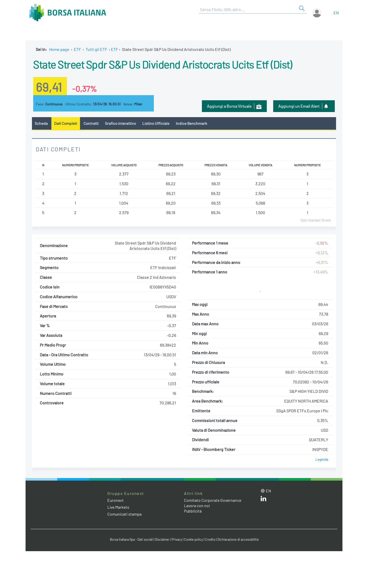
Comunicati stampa (125, 514)
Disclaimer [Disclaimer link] (162, 539)
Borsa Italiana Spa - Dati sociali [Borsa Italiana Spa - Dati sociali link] (130, 539)
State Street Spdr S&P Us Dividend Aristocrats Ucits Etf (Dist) (169, 64)
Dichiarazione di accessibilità (239, 539)
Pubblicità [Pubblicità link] (193, 511)
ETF (77, 49)
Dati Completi (66, 123)
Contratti (92, 123)
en (336, 13)
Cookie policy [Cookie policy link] (194, 539)
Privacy (177, 539)
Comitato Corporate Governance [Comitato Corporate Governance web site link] (213, 500)
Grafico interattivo (122, 123)
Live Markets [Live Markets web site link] (119, 507)
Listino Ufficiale (158, 123)
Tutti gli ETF (96, 49)
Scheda (41, 123)
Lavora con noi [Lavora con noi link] (197, 506)
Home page (59, 49)
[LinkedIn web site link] (263, 500)
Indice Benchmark (194, 123)
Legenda (322, 459)
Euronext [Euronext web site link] (116, 500)
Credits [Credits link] (211, 539)
